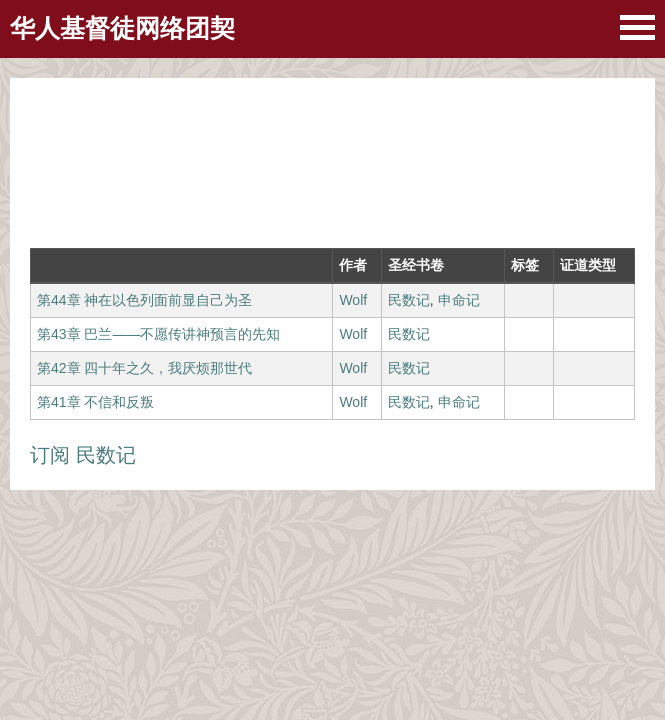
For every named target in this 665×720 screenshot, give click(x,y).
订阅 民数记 (83, 455)
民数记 (409, 300)
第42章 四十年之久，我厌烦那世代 (144, 368)
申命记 (459, 300)
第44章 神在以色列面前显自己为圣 (144, 300)
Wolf (353, 300)
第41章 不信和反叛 (95, 402)
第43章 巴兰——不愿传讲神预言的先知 (158, 334)
